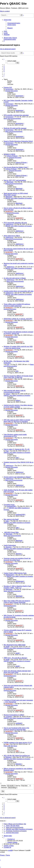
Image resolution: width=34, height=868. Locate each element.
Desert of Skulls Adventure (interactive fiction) (18, 141)
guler (7, 521)
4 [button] (4, 70)
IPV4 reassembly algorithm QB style (15, 223)
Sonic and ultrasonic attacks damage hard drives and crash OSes (17, 672)
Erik (8, 364)
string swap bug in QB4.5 (12, 236)
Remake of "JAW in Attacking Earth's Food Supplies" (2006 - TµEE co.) (17, 587)
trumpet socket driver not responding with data (18, 291)
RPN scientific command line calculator (16, 115)
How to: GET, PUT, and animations (15, 180)
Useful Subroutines (10, 545)
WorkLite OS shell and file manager (15, 128)
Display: (8, 786)
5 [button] (4, 71)
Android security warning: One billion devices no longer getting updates (18, 406)
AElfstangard (10, 575)
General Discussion (11, 91)
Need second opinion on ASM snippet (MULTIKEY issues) (16, 194)
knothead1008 (11, 506)
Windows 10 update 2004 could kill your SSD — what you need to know (18, 347)
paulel (7, 646)
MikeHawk (10, 182)
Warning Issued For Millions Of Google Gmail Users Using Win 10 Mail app (18, 377)
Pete (7, 744)
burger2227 (9, 211)
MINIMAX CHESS (9, 154)
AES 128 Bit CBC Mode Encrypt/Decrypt (17, 756)
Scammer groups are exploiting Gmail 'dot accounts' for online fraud (17, 559)
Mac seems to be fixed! (11, 519)
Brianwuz (9, 757)
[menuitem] (14, 23)
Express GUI (8, 87)
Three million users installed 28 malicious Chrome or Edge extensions (17, 305)
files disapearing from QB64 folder (15, 645)
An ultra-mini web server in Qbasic (15, 278)
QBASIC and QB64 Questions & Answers (18, 198)
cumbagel (9, 717)
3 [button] (4, 68)
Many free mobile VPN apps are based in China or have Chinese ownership (17, 602)
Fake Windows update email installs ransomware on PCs (15, 435)
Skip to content (5, 11)
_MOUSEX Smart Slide (11, 532)
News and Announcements (12, 118)
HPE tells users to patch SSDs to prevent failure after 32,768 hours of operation (17, 421)
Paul (7, 451)
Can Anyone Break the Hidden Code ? (16, 167)
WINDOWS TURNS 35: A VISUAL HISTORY (18, 319)
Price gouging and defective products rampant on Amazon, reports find (18, 333)
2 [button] (4, 66)
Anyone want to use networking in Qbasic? (17, 477)
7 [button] (4, 75)
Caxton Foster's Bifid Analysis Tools (15, 573)
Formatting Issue (9, 505)
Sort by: (23, 786)
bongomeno (9, 89)
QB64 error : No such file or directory (15, 658)
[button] (4, 59)
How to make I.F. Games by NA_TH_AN (17, 449)
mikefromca (9, 224)
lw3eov (8, 394)
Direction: (9, 788)
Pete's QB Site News (10, 746)
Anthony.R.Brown (12, 156)
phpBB (10, 850)
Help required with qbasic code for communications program (15, 391)
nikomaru (9, 547)
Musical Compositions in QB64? (14, 715)
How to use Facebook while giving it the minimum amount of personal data (16, 729)
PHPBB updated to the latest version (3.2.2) (18, 743)
